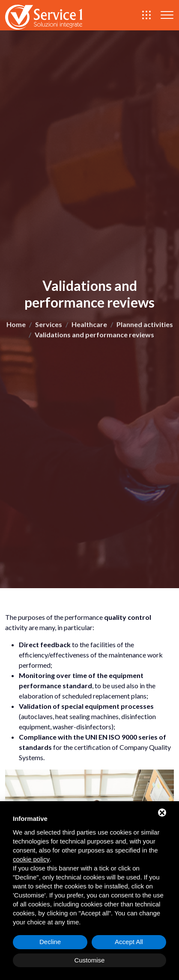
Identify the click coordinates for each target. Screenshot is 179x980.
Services (49, 326)
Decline (50, 942)
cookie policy (31, 859)
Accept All (129, 942)
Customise (90, 960)
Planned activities (145, 326)
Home (16, 326)
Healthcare (89, 326)
